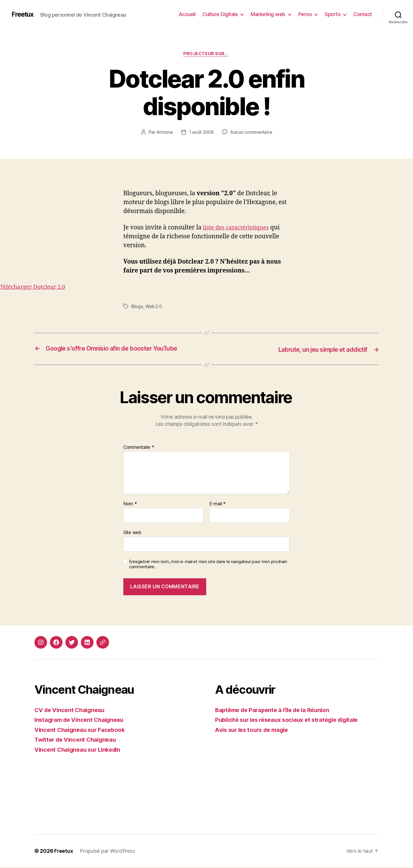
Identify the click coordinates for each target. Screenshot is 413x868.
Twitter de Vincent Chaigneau (77, 740)
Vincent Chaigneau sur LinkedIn (80, 750)
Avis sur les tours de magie (254, 730)
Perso (305, 14)
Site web (132, 533)
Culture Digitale (220, 14)
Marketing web (268, 14)
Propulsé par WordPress (108, 852)
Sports (333, 14)
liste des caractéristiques (238, 228)
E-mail (218, 505)
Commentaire (139, 448)
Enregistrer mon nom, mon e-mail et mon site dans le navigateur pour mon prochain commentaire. (208, 565)
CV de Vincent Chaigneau (71, 711)
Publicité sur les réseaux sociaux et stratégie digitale (292, 721)
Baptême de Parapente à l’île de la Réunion (276, 711)
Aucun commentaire (252, 133)
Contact (363, 14)
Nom (130, 505)
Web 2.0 (155, 308)
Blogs (137, 308)
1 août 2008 (201, 133)
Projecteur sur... (206, 54)
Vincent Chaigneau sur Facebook (82, 730)
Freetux (24, 14)
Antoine (164, 133)
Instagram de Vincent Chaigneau (81, 721)
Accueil (187, 14)
